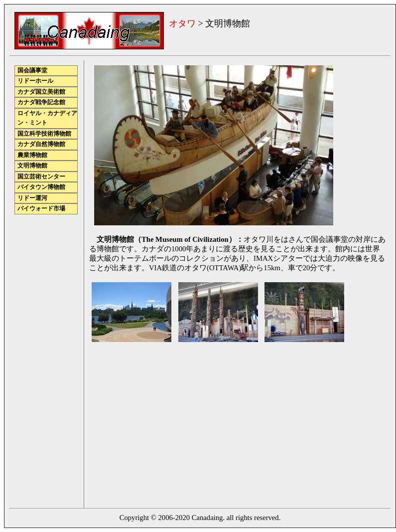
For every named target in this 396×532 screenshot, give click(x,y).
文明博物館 (32, 166)
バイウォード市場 (41, 209)
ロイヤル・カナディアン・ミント (47, 118)
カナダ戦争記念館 (41, 102)
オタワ (182, 23)
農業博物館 (32, 155)
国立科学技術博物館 (44, 134)
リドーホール (35, 81)
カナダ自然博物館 (41, 144)
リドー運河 (32, 198)
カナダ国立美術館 (41, 92)
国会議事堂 (32, 71)
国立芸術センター (41, 177)
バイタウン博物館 (41, 187)
